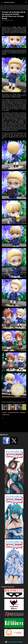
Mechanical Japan (9, 2)
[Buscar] (26, 2)
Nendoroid (23, 413)
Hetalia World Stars (13, 413)
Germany (4, 413)
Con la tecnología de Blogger (14, 642)
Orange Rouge (6, 415)
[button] (3, 23)
